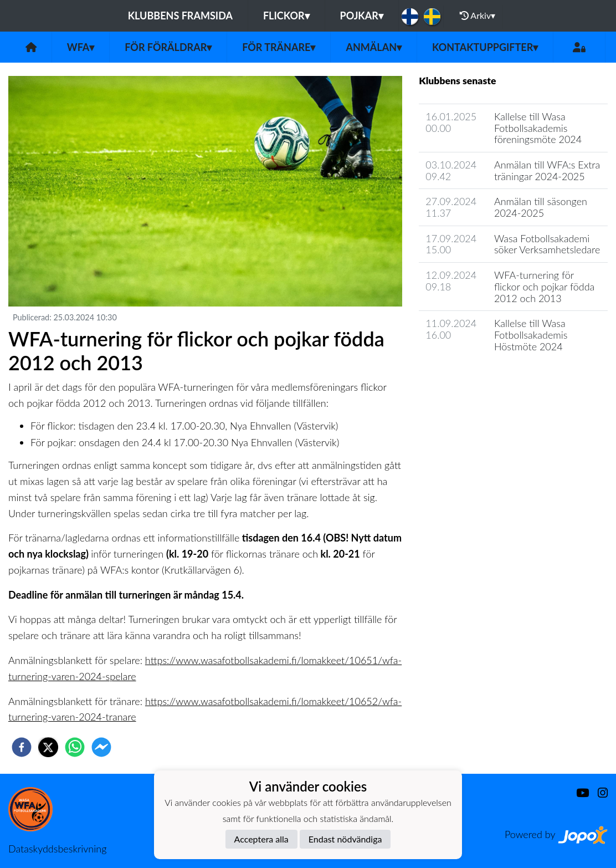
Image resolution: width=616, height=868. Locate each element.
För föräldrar (168, 47)
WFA (81, 47)
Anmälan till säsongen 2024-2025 (541, 207)
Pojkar (362, 16)
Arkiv (478, 16)
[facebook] (22, 747)
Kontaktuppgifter (485, 47)
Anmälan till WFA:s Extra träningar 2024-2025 (547, 170)
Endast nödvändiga (345, 839)
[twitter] (48, 747)
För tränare (279, 47)
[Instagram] (598, 793)
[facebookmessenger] (101, 747)
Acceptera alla (261, 839)
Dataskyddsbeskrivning (57, 849)
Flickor (286, 16)
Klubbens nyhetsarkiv (472, 378)
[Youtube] (578, 793)
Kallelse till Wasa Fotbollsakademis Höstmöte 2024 (531, 335)
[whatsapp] (75, 747)
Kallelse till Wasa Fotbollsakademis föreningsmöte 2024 (538, 128)
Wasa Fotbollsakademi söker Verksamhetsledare (547, 244)
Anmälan (374, 47)
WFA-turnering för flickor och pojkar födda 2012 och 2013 (544, 286)
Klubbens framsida (180, 16)
